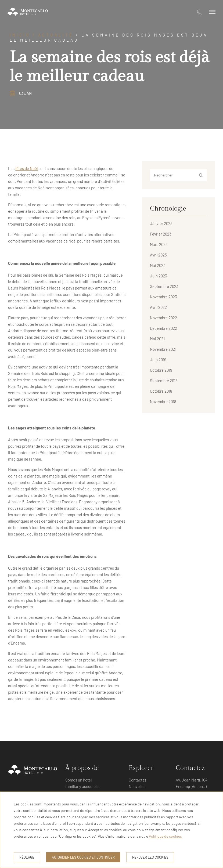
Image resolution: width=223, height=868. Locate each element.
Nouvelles (137, 786)
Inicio (20, 35)
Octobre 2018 (161, 391)
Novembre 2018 (163, 402)
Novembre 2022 (163, 318)
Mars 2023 (159, 244)
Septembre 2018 (164, 381)
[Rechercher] (178, 175)
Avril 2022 (158, 307)
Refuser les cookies (150, 857)
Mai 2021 (157, 339)
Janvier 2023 (161, 223)
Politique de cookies (165, 836)
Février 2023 (161, 234)
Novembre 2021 (163, 349)
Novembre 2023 (163, 297)
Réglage (27, 857)
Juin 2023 (159, 276)
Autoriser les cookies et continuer (83, 857)
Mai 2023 (158, 265)
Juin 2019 (158, 360)
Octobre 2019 (161, 370)
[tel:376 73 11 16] (199, 12)
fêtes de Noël (26, 168)
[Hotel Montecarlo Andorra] (28, 12)
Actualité (56, 35)
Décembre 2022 (163, 328)
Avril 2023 (158, 255)
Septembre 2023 (164, 286)
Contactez (138, 780)
